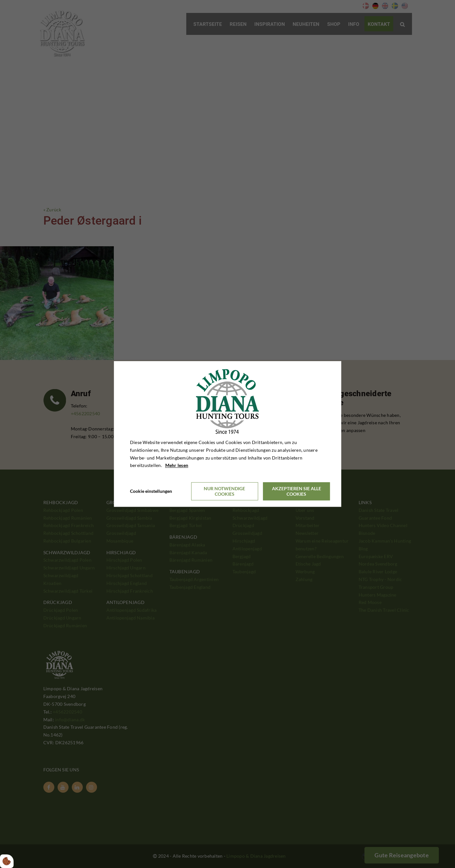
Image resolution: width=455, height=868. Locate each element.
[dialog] (228, 434)
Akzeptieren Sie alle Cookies (297, 492)
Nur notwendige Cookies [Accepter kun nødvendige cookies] (224, 492)
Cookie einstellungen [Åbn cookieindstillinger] (151, 491)
